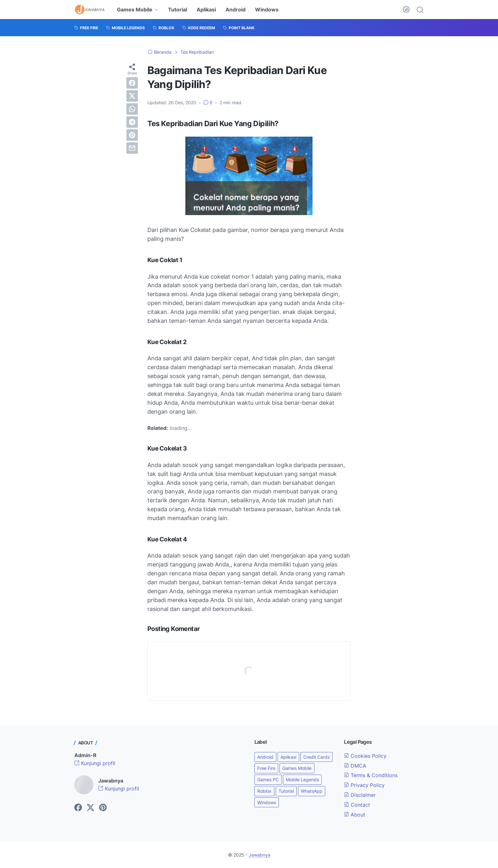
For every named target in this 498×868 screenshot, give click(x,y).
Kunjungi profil (95, 763)
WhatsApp (312, 791)
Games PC (268, 780)
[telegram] (132, 122)
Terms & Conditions (371, 775)
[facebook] (132, 83)
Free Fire (266, 768)
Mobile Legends (302, 780)
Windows (267, 10)
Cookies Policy (365, 756)
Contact (357, 805)
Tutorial (178, 10)
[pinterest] (132, 135)
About (355, 815)
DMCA (355, 766)
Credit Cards (316, 757)
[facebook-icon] (78, 808)
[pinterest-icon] (103, 808)
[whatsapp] (132, 109)
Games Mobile (135, 10)
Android (236, 10)
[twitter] (132, 96)
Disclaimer (360, 795)
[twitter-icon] (91, 808)
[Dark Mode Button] (406, 10)
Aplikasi (206, 10)
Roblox (264, 791)
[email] (132, 148)
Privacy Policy (364, 785)
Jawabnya (259, 855)
